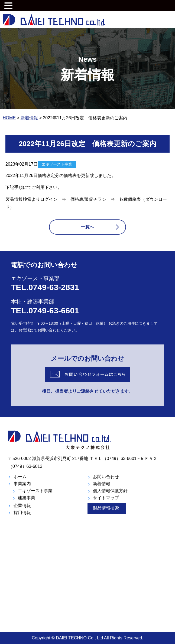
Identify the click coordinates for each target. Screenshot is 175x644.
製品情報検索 (106, 508)
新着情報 (102, 484)
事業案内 (22, 484)
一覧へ (87, 227)
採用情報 (22, 513)
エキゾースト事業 (35, 491)
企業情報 (22, 506)
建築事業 (27, 498)
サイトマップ (106, 498)
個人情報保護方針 (110, 491)
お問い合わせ (106, 477)
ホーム (20, 477)
